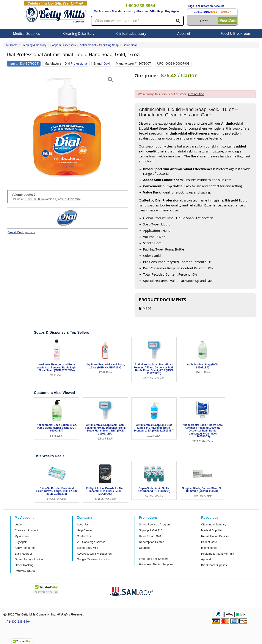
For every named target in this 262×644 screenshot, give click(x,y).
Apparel (184, 33)
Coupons (145, 548)
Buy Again (172, 11)
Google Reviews (87, 559)
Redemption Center (151, 542)
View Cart (228, 20)
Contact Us (84, 536)
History (130, 11)
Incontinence (209, 548)
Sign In (193, 6)
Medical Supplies (26, 33)
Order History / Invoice (29, 559)
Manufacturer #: (127, 63)
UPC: (161, 63)
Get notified (196, 94)
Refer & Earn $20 (150, 536)
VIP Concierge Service (91, 542)
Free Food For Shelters (154, 559)
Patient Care (209, 542)
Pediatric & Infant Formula (218, 554)
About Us (83, 524)
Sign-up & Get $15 (151, 530)
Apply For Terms (25, 548)
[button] (11, 127)
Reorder (143, 11)
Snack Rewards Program (155, 524)
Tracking (117, 11)
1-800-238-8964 (35, 199)
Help (160, 11)
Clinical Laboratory (131, 33)
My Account (102, 11)
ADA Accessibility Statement (95, 554)
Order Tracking (24, 565)
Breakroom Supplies (214, 565)
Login (18, 524)
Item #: (14, 63)
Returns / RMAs (25, 571)
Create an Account (212, 6)
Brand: (98, 63)
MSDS (147, 308)
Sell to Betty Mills (88, 548)
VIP (153, 11)
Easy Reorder (23, 554)
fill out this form (71, 199)
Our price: (146, 76)
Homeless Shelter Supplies (156, 564)
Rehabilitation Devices (215, 536)
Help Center (84, 530)
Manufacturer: (54, 63)
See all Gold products (21, 232)
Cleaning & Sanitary (79, 33)
